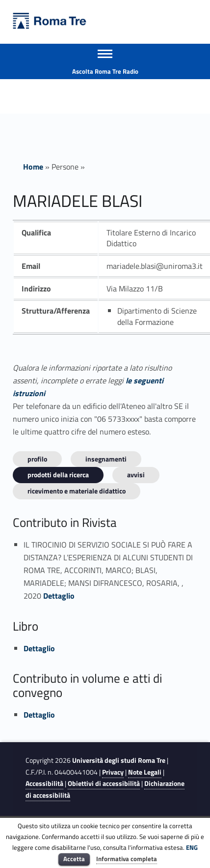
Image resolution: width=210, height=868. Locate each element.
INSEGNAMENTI (106, 459)
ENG (192, 847)
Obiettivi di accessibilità (104, 783)
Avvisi (136, 475)
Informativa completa (127, 859)
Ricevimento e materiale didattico (77, 491)
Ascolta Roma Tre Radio (105, 71)
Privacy (113, 772)
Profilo (37, 459)
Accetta (74, 859)
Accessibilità (44, 783)
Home (33, 167)
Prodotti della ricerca (58, 475)
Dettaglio (59, 596)
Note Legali (145, 772)
